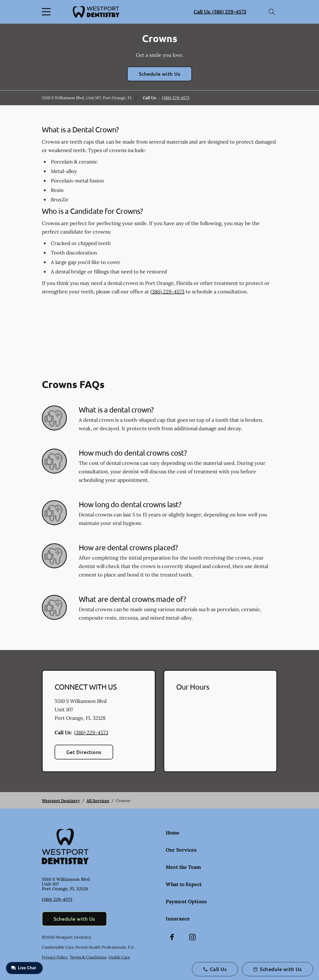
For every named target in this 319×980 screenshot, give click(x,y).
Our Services (181, 850)
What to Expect (184, 884)
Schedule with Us (160, 74)
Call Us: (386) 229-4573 (220, 12)
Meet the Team (183, 867)
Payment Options (186, 901)
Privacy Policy (55, 957)
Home (173, 833)
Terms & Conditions (88, 957)
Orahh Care (119, 957)
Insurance (178, 919)
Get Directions (84, 752)
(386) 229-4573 (176, 98)
